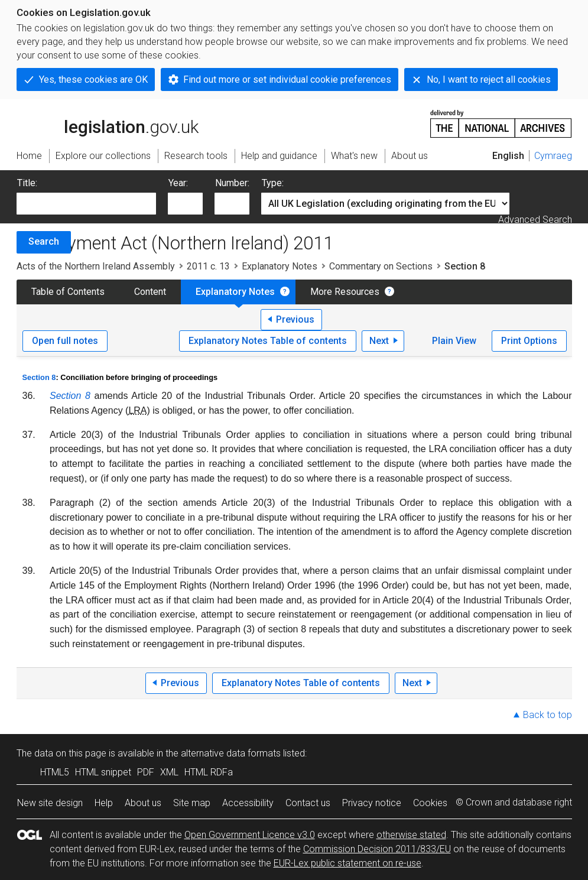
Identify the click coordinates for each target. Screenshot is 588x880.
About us (143, 803)
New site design (50, 803)
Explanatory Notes (280, 266)
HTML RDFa (209, 772)
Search (44, 241)
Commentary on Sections (381, 266)
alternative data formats (231, 753)
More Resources (345, 292)
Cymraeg (553, 156)
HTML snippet (103, 772)
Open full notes (65, 341)
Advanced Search (535, 220)
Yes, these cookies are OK (93, 79)
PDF (146, 772)
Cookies (430, 803)
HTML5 (55, 772)
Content (150, 292)
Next (379, 341)
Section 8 (39, 377)
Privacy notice (372, 803)
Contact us (308, 803)
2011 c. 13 (208, 266)
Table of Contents (68, 292)
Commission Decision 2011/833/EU (377, 849)
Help (104, 803)
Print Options (529, 341)
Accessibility (248, 803)
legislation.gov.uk (108, 123)
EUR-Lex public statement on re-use (347, 863)
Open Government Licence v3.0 (250, 835)
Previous (295, 319)
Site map (192, 803)
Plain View (454, 341)
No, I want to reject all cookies (489, 79)
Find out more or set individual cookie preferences (287, 79)
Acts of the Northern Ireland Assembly (96, 266)
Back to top (548, 715)
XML (169, 772)
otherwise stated (411, 835)
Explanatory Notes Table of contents (268, 341)
